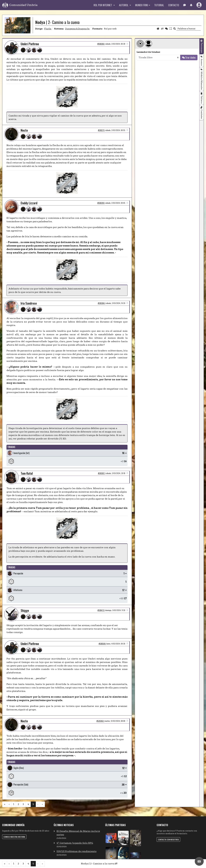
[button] (191, 5)
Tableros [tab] (202, 100)
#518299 (101, 203)
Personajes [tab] (202, 48)
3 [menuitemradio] (23, 804)
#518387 (101, 473)
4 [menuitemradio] (28, 804)
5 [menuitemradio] (33, 804)
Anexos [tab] (202, 62)
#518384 (101, 303)
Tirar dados (190, 58)
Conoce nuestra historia (14, 837)
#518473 (101, 610)
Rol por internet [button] (103, 5)
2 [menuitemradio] (18, 804)
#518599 (102, 644)
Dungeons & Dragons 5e (78, 29)
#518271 (101, 130)
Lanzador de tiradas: (149, 52)
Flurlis (48, 29)
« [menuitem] (5, 804)
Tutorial (159, 5)
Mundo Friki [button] (142, 5)
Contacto (174, 5)
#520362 (100, 721)
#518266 (101, 44)
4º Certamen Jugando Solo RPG (75, 843)
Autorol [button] (124, 5)
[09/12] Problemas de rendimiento (77, 851)
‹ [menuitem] (9, 804)
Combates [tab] (202, 114)
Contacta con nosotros (168, 839)
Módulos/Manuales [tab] (202, 81)
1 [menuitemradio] (14, 804)
